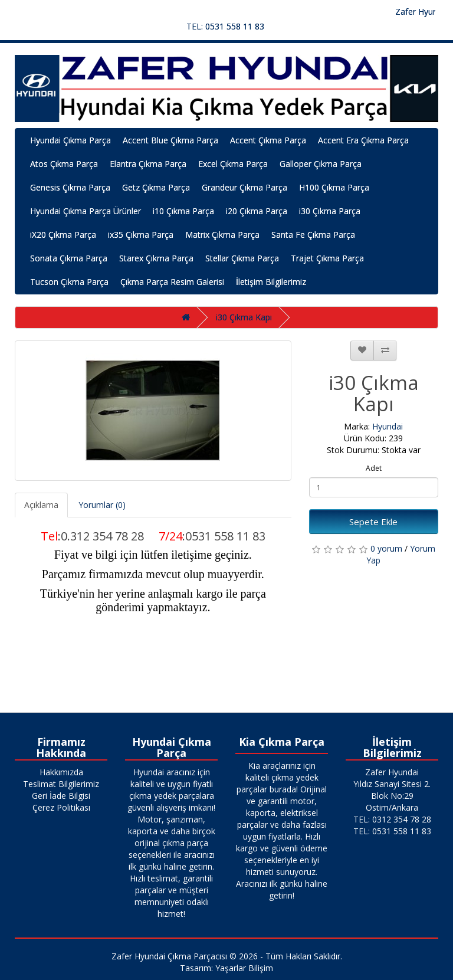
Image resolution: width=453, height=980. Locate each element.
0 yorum (386, 548)
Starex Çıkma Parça (156, 258)
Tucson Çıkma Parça (69, 282)
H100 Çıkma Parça (334, 187)
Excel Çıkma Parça (233, 164)
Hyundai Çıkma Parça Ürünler (86, 211)
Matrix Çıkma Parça (222, 235)
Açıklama (41, 505)
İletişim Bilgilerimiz (271, 282)
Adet (374, 468)
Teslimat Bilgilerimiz (61, 784)
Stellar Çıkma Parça (242, 258)
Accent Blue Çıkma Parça (170, 140)
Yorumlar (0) (102, 505)
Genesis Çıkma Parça (70, 187)
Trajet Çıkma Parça (327, 258)
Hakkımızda (61, 772)
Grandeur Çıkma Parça (244, 187)
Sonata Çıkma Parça (69, 258)
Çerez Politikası (61, 807)
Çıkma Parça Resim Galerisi (172, 282)
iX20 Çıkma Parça (63, 235)
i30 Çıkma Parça (330, 211)
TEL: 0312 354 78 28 (392, 819)
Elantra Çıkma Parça (148, 164)
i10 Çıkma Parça (183, 211)
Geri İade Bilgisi (61, 796)
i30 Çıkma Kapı (244, 317)
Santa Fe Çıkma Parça (313, 235)
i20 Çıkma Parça (257, 211)
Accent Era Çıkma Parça (363, 140)
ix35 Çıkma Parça (141, 235)
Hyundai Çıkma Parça (70, 140)
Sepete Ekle (373, 522)
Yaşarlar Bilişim (244, 968)
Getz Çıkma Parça (156, 187)
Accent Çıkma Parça (268, 140)
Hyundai (388, 426)
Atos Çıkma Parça (64, 164)
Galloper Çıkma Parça (321, 164)
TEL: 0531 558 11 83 (225, 26)
